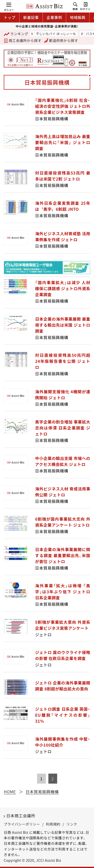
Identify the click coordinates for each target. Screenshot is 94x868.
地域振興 (78, 17)
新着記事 (31, 17)
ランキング (16, 34)
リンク (72, 824)
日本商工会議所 (21, 816)
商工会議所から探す (23, 40)
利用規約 (53, 824)
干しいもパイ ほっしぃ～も (56, 34)
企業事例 (54, 17)
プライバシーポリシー (22, 824)
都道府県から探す (61, 40)
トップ (10, 17)
